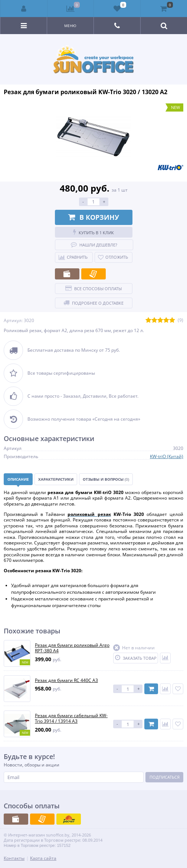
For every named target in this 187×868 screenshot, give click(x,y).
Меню (70, 26)
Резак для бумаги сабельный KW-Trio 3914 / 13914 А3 (71, 718)
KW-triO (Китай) (167, 456)
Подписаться (165, 777)
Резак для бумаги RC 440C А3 (66, 680)
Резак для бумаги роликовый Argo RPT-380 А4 (72, 648)
